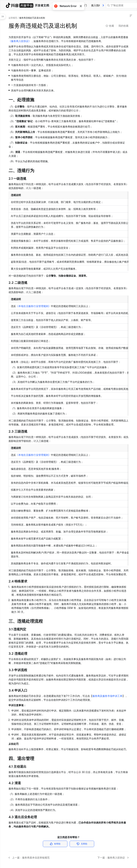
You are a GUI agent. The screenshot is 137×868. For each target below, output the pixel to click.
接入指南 (96, 5)
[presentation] (103, 5)
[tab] (96, 5)
